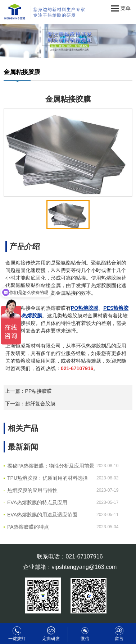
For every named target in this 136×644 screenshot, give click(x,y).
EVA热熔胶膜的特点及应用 (37, 502)
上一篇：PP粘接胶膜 (29, 391)
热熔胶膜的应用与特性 (32, 490)
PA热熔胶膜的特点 (28, 527)
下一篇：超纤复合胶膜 (30, 404)
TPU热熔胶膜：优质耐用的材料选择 (47, 478)
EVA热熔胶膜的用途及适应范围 (42, 515)
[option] (68, 153)
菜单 (121, 9)
